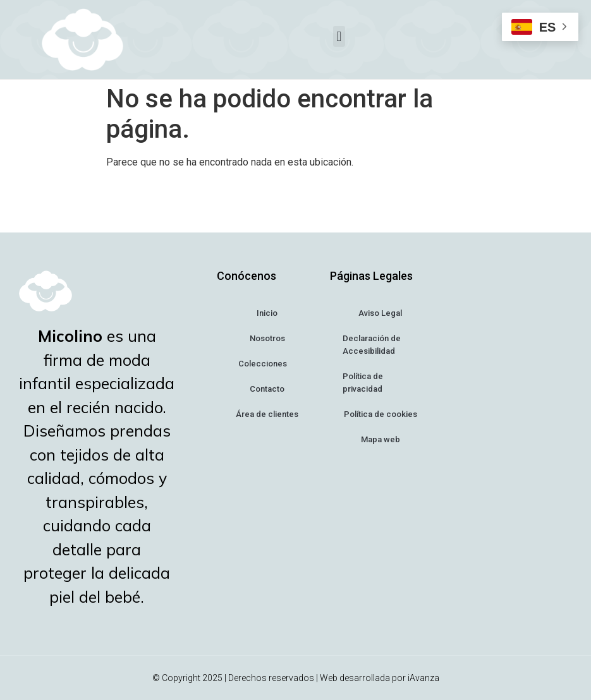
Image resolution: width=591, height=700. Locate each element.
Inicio (267, 313)
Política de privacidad (363, 383)
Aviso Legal (380, 313)
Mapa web (381, 439)
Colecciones (267, 364)
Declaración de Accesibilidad (372, 345)
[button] (339, 36)
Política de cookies (381, 414)
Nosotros (267, 338)
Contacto (267, 389)
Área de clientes (267, 414)
